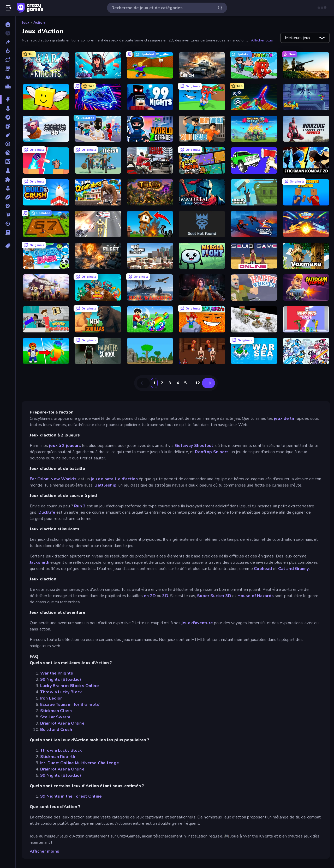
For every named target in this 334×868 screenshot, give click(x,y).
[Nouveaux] (8, 42)
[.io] (8, 153)
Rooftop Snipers (212, 452)
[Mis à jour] (8, 60)
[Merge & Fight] (202, 256)
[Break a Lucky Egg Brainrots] (150, 319)
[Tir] (8, 224)
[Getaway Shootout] (254, 192)
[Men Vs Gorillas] (98, 319)
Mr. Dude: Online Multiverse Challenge (80, 763)
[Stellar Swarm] (98, 97)
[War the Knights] (46, 65)
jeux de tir (284, 418)
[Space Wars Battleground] (306, 351)
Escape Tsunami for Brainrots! (70, 705)
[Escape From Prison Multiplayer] (202, 160)
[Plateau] (8, 171)
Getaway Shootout (194, 446)
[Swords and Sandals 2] (202, 351)
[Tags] (8, 246)
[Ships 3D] (46, 129)
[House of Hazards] (46, 319)
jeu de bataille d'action (115, 479)
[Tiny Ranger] (150, 192)
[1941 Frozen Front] (254, 319)
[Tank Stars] (306, 224)
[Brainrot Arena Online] (254, 65)
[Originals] (8, 69)
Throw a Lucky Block (61, 692)
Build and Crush (56, 730)
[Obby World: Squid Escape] (202, 129)
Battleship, (106, 485)
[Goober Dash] (46, 256)
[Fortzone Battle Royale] (98, 65)
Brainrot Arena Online (62, 723)
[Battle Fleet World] (98, 256)
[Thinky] (8, 215)
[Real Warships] (150, 287)
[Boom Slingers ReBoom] (46, 160)
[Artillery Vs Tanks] (306, 65)
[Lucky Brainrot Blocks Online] (46, 97)
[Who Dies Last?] (306, 319)
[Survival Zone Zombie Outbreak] (202, 287)
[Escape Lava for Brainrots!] (202, 319)
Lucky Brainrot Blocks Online (70, 686)
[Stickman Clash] (306, 97)
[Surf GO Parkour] (254, 97)
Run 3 (80, 506)
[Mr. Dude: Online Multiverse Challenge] (98, 129)
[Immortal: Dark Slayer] (202, 192)
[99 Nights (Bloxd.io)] (150, 97)
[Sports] (8, 197)
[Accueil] (8, 24)
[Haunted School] (98, 351)
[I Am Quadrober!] (98, 192)
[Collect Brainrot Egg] (46, 351)
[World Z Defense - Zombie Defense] (150, 129)
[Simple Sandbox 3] (46, 287)
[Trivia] (8, 233)
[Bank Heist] (98, 160)
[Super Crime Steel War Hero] (98, 224)
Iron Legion (51, 698)
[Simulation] (8, 188)
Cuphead (263, 569)
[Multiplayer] (8, 77)
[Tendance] (8, 51)
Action (39, 23)
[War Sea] (254, 351)
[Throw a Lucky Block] (150, 65)
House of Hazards (256, 596)
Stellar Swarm (55, 717)
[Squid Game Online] (254, 256)
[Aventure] (8, 117)
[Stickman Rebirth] (254, 224)
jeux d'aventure (197, 623)
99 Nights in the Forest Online (71, 796)
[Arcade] (8, 108)
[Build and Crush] (46, 192)
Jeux (26, 23)
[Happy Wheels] (254, 287)
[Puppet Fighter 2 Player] (306, 192)
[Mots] (8, 162)
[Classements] (8, 86)
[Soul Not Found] (202, 224)
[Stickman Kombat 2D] (306, 160)
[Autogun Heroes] (306, 287)
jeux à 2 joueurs (64, 446)
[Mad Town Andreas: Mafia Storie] (150, 256)
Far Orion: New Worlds (53, 479)
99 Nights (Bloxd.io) (61, 679)
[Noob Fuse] (150, 224)
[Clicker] (8, 135)
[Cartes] (8, 126)
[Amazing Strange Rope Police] (306, 129)
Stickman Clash (56, 711)
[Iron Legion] (202, 65)
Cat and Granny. (294, 569)
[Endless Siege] (254, 129)
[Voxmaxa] (306, 256)
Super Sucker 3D (214, 596)
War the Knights (57, 673)
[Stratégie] (8, 206)
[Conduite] (8, 144)
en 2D (150, 596)
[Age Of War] (150, 351)
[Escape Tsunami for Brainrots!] (202, 97)
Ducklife (47, 512)
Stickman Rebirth (58, 757)
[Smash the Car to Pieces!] (254, 160)
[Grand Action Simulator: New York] (150, 160)
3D (165, 596)
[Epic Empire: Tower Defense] (98, 287)
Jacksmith (40, 562)
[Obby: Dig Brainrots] (46, 224)
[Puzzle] (8, 179)
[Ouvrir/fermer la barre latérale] (8, 8)
